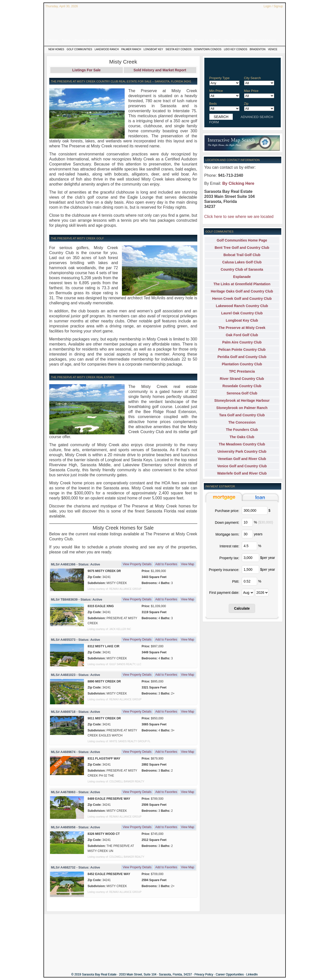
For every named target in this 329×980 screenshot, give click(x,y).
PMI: (236, 582)
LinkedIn (252, 974)
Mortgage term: (227, 534)
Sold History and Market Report (160, 70)
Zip (246, 104)
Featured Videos (263, 40)
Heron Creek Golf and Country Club (242, 299)
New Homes (56, 49)
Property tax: (229, 558)
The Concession (242, 422)
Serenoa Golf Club (242, 393)
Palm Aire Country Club (242, 342)
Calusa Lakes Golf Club (242, 262)
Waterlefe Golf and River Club (242, 473)
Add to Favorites (166, 564)
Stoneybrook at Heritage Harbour (242, 400)
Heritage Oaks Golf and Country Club (242, 291)
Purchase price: (227, 511)
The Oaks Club (242, 437)
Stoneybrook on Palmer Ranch (242, 408)
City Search (252, 78)
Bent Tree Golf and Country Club (242, 248)
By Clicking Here (238, 183)
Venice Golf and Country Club (242, 466)
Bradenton (258, 49)
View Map (187, 564)
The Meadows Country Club (242, 444)
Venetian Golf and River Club (242, 459)
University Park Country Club (242, 451)
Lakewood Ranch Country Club (242, 306)
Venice (273, 49)
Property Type (220, 78)
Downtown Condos (208, 49)
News (66, 40)
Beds (213, 104)
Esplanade (242, 277)
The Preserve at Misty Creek (242, 328)
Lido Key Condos (236, 49)
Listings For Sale (87, 70)
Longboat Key (153, 49)
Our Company (235, 40)
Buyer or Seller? (208, 40)
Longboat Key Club (242, 320)
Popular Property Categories (97, 40)
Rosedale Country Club (242, 386)
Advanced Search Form (142, 40)
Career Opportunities (230, 974)
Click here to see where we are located (239, 217)
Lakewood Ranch (107, 49)
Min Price (216, 91)
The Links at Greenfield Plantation (242, 284)
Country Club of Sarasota (242, 269)
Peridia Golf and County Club (242, 357)
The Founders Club (242, 430)
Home (53, 40)
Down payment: (227, 523)
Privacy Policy (204, 974)
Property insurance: (224, 570)
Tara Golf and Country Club (242, 415)
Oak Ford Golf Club (242, 335)
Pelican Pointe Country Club (242, 350)
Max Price (251, 91)
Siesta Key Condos (179, 49)
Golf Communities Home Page (242, 240)
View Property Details (137, 564)
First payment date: (224, 593)
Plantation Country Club (242, 364)
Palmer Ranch (131, 49)
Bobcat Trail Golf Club (242, 255)
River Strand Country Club (242, 379)
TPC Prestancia (242, 371)
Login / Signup (273, 6)
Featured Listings (178, 40)
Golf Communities (79, 49)
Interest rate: (230, 546)
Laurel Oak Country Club (242, 313)
